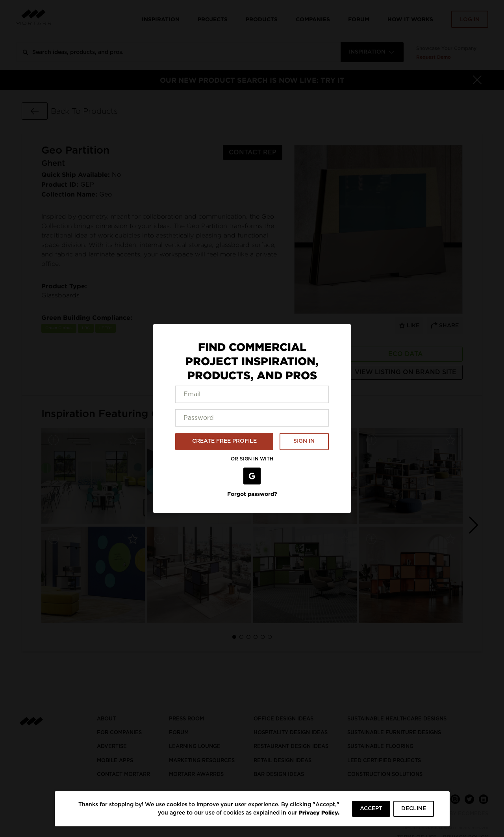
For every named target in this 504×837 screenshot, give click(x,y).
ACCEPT (371, 809)
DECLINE (414, 809)
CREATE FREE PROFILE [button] (224, 441)
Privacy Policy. (319, 812)
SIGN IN (304, 441)
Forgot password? (252, 494)
